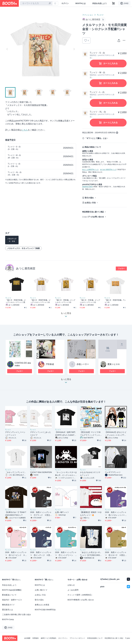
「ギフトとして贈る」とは (96, 138)
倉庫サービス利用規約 (48, 638)
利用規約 (36, 638)
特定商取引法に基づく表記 (93, 212)
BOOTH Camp (8, 619)
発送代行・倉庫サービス (12, 600)
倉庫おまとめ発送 (42, 605)
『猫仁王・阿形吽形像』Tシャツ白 (115, 301)
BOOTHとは (81, 3)
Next (74, 49)
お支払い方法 (90, 203)
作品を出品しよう (100, 3)
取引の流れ (89, 198)
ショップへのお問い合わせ (93, 217)
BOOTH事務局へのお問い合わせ (81, 600)
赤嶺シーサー (83, 364)
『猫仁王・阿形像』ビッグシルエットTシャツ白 (65, 301)
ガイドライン (63, 638)
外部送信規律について (95, 638)
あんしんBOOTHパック (90, 170)
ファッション (88, 15)
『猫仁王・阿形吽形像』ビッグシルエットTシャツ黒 (16, 301)
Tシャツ (100, 15)
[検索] (50, 3)
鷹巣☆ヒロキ (114, 364)
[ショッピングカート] (113, 3)
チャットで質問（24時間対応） (80, 595)
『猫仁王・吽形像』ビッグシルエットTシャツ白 (90, 301)
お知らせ (71, 585)
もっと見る (66, 382)
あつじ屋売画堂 (26, 268)
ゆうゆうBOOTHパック (108, 170)
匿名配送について (9, 595)
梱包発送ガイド (8, 605)
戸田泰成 (50, 364)
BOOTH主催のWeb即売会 (45, 610)
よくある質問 (73, 590)
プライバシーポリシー (77, 638)
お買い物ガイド (41, 590)
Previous (7, 49)
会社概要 (27, 638)
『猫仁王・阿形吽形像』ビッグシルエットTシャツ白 (40, 301)
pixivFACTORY (87, 187)
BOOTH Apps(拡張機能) (12, 590)
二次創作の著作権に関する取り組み (16, 615)
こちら (25, 130)
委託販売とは (7, 610)
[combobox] (36, 3)
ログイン (65, 3)
